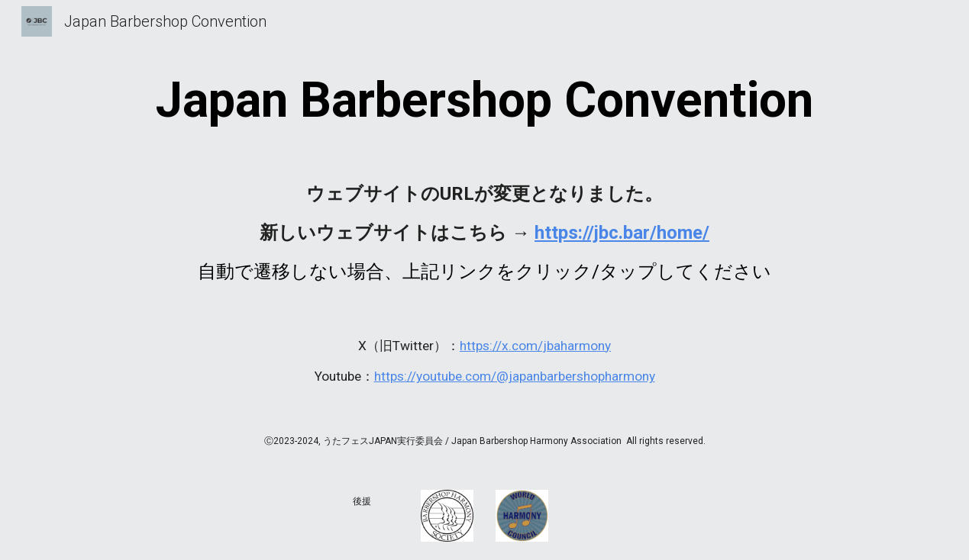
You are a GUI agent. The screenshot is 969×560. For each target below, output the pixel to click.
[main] (484, 101)
